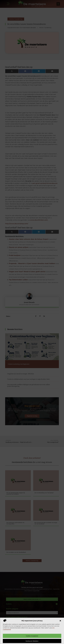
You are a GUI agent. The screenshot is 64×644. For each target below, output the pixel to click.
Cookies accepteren (32, 636)
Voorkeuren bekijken (32, 641)
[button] (60, 621)
